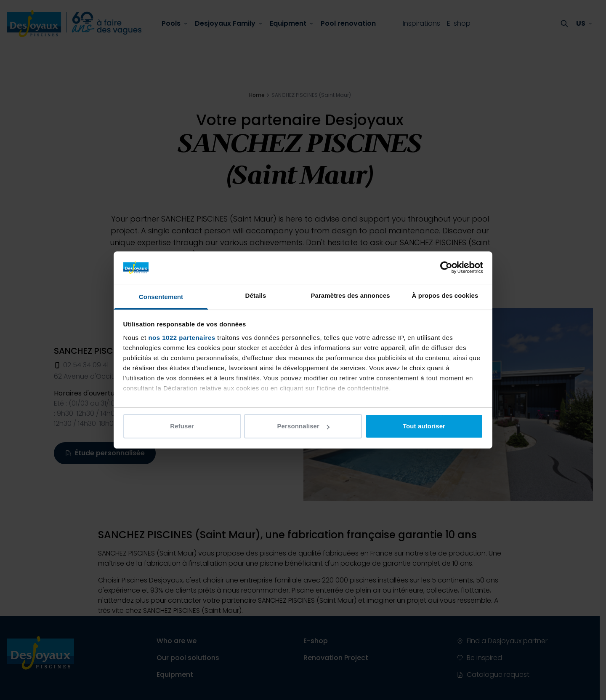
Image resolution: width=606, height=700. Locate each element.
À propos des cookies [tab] (445, 295)
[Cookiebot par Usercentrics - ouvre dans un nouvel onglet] (446, 267)
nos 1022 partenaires (182, 338)
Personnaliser (303, 426)
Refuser (182, 426)
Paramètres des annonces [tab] (350, 295)
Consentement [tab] (161, 297)
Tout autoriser (424, 426)
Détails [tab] (256, 295)
